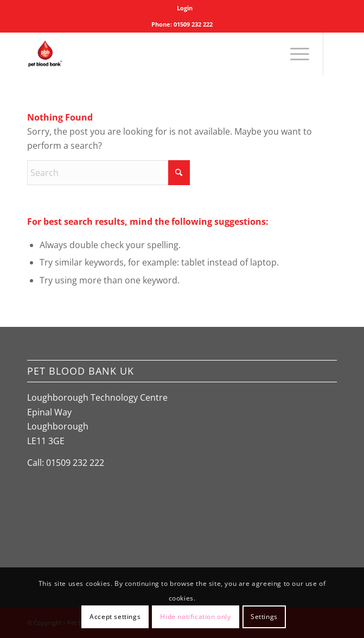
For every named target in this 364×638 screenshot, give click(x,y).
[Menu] (294, 54)
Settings (264, 617)
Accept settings (115, 617)
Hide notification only (195, 617)
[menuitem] (185, 8)
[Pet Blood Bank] (151, 54)
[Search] (108, 173)
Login (185, 8)
